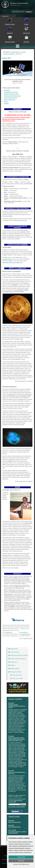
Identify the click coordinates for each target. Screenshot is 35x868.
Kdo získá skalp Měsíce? (15, 827)
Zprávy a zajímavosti (10, 100)
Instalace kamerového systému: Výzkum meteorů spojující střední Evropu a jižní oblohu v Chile (17, 739)
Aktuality (6, 103)
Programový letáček (10, 42)
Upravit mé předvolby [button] (21, 864)
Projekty (26, 24)
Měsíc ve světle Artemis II (15, 822)
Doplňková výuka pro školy (11, 94)
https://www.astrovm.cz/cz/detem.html (12, 262)
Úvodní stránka (15, 52)
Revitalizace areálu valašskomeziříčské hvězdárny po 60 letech (17, 706)
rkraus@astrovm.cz (8, 259)
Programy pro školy (10, 24)
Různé (6, 101)
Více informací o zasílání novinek (17, 807)
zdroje (21, 381)
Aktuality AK (10, 33)
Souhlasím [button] (21, 857)
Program (23, 52)
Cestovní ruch (26, 33)
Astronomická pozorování (11, 92)
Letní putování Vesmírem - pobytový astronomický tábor (17, 832)
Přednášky (7, 90)
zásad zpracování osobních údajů (15, 801)
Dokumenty (26, 42)
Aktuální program (14, 817)
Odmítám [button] (21, 861)
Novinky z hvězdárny (15, 699)
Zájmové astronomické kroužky (12, 96)
